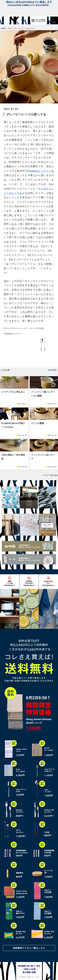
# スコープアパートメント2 (15, 328)
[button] (54, 20)
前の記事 (52, 370)
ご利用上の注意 (29, 969)
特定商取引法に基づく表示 (29, 966)
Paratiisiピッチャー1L (41, 171)
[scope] (9, 20)
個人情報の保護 (29, 972)
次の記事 (6, 370)
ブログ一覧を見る (51, 475)
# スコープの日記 (37, 328)
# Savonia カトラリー (13, 334)
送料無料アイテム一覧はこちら (29, 948)
